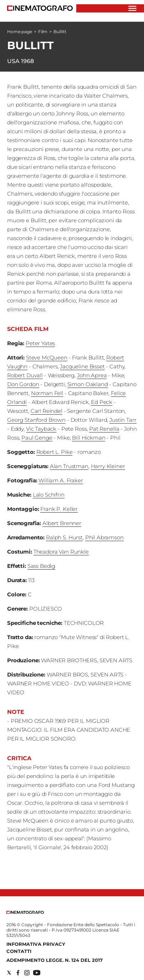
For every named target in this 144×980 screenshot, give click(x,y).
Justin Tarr (123, 420)
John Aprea (92, 375)
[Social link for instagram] (27, 973)
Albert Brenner (62, 523)
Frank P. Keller (59, 509)
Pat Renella (104, 429)
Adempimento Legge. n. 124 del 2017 (55, 960)
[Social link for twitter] (9, 973)
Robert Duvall (25, 375)
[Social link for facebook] (18, 973)
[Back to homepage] (25, 912)
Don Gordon (23, 384)
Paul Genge (37, 438)
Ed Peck (102, 402)
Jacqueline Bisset (82, 366)
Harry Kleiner (108, 466)
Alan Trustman (69, 466)
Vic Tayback (41, 429)
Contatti (19, 951)
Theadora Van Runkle (61, 552)
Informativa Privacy (36, 944)
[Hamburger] (132, 8)
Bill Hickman (89, 438)
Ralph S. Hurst (64, 537)
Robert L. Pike (55, 452)
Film (43, 32)
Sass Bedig (42, 566)
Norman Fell (47, 393)
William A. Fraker (61, 480)
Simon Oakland (88, 384)
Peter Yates (40, 343)
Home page (20, 32)
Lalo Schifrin (49, 495)
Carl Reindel (47, 411)
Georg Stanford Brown (36, 420)
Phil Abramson (104, 537)
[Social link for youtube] (37, 973)
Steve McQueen (47, 357)
